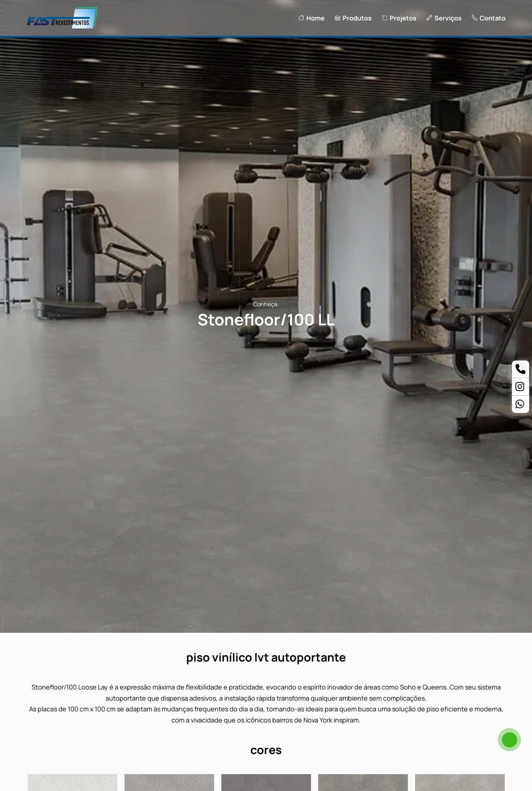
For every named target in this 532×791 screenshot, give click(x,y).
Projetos (399, 18)
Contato (489, 18)
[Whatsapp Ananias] (520, 406)
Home (312, 18)
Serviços (444, 18)
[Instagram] (520, 388)
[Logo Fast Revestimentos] (62, 28)
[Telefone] (521, 371)
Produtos (353, 18)
